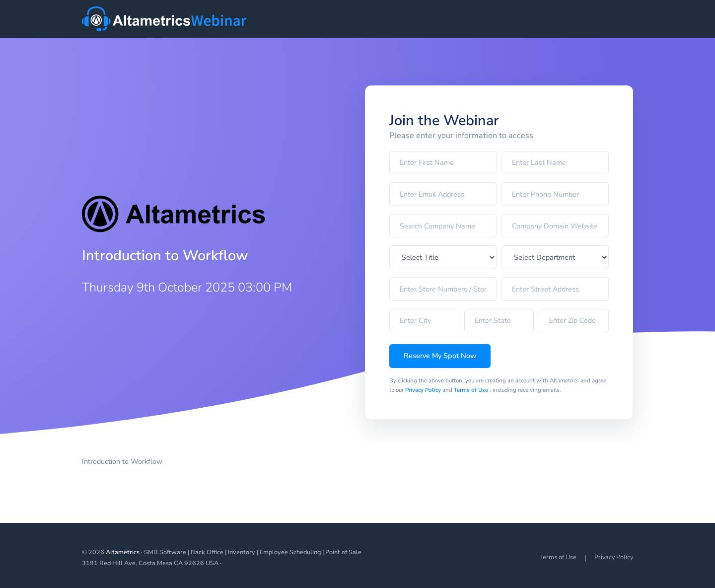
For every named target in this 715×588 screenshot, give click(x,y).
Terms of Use (472, 390)
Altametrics (123, 552)
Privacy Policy (424, 390)
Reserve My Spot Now (440, 356)
